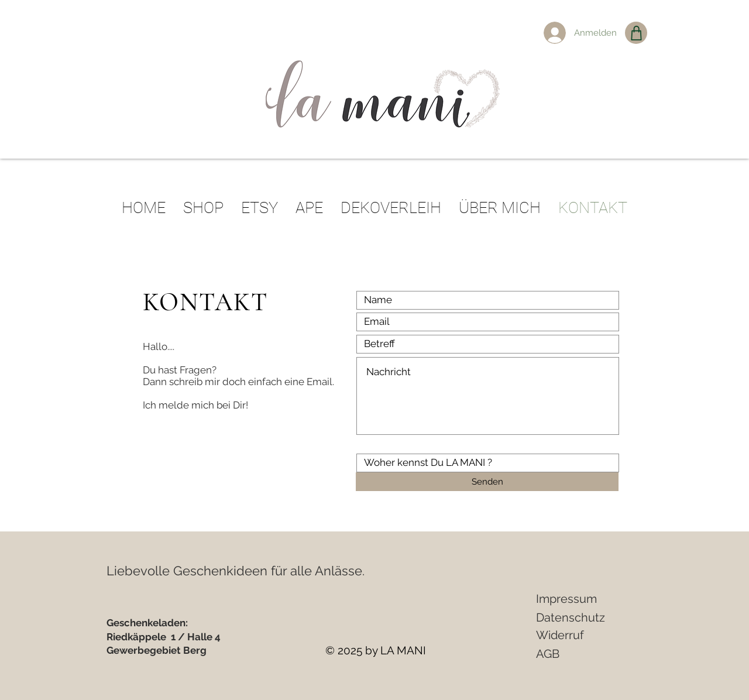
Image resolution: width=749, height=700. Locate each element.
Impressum (566, 599)
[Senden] (487, 482)
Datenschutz (571, 617)
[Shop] (636, 33)
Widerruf (560, 635)
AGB (548, 654)
